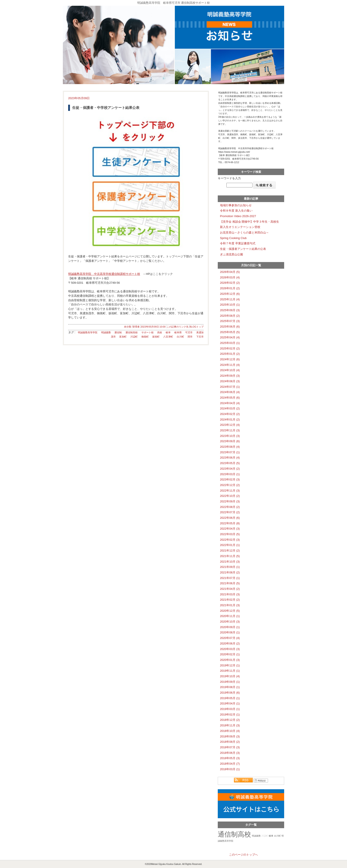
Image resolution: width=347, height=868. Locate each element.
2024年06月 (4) (230, 392)
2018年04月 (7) (230, 764)
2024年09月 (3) (230, 376)
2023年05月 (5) (230, 463)
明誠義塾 (106, 332)
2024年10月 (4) (230, 370)
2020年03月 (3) (230, 649)
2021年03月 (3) (230, 594)
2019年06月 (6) (230, 693)
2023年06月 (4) (230, 458)
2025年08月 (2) (230, 316)
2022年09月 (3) (230, 501)
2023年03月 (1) (230, 474)
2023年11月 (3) (230, 430)
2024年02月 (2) (230, 414)
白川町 (180, 337)
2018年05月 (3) (230, 758)
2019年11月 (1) (230, 671)
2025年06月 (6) (230, 327)
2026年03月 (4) (230, 277)
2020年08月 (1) (230, 632)
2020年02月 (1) (230, 654)
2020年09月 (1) (230, 627)
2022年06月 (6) (230, 518)
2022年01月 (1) (230, 545)
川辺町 (134, 337)
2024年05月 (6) (230, 398)
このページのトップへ (243, 855)
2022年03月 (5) (230, 534)
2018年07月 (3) (230, 747)
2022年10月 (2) (230, 496)
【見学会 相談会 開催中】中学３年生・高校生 (250, 222)
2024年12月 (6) (230, 359)
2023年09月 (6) (230, 441)
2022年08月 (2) (230, 507)
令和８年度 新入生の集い (236, 211)
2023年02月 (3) (230, 479)
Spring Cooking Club (233, 238)
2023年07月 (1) (230, 452)
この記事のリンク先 (178, 327)
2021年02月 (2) (230, 600)
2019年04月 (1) (230, 703)
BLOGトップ (197, 327)
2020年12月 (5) (230, 611)
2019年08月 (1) (230, 687)
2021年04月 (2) (230, 589)
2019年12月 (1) (230, 665)
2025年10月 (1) (230, 305)
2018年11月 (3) (230, 725)
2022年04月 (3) (230, 529)
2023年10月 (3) (230, 436)
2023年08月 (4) (230, 447)
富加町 (123, 337)
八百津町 (168, 337)
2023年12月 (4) (230, 425)
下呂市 (200, 337)
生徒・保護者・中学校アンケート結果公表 (106, 108)
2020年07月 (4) (230, 638)
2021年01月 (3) (230, 605)
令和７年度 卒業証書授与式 (238, 243)
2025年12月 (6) (230, 294)
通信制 (118, 332)
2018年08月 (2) (230, 742)
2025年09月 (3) (230, 310)
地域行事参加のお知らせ (236, 205)
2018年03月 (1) (230, 769)
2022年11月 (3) (230, 491)
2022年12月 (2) (230, 485)
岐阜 (168, 332)
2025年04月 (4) (230, 337)
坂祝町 (156, 337)
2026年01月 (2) (230, 288)
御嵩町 (145, 337)
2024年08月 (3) (230, 381)
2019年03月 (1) (230, 709)
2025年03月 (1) (230, 343)
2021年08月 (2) (230, 572)
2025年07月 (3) (230, 321)
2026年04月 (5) (230, 272)
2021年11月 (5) (230, 556)
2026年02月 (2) (230, 283)
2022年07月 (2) (230, 512)
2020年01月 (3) (230, 660)
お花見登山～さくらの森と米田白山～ (244, 232)
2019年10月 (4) (230, 676)
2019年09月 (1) (230, 682)
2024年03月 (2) (230, 408)
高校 (160, 332)
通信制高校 (132, 332)
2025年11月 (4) (230, 299)
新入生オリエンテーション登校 (240, 227)
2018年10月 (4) (230, 731)
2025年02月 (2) (230, 348)
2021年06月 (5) (230, 583)
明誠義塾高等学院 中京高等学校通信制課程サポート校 (104, 274)
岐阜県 (178, 332)
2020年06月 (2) (230, 643)
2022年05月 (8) (230, 523)
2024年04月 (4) (230, 403)
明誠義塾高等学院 (88, 332)
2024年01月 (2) (230, 420)
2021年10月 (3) (230, 562)
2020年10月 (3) (230, 622)
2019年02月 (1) (230, 715)
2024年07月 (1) (230, 387)
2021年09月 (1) (230, 567)
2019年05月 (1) (230, 698)
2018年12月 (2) (230, 720)
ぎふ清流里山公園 (231, 254)
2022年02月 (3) (230, 540)
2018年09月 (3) (230, 736)
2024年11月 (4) (230, 365)
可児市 (189, 332)
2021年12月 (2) (230, 551)
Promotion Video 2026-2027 (238, 216)
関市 (190, 337)
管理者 (136, 327)
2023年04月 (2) (230, 469)
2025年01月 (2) (230, 354)
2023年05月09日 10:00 (153, 327)
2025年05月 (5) (230, 332)
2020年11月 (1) (230, 616)
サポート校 (147, 332)
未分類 (128, 327)
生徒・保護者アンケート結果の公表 (243, 249)
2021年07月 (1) (230, 578)
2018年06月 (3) (230, 753)
